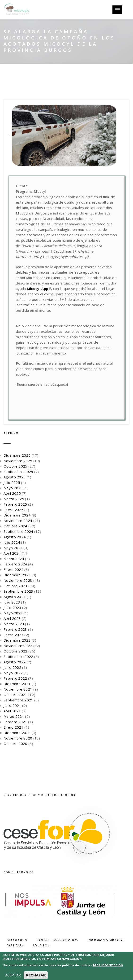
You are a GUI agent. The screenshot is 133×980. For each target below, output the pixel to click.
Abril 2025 (12, 493)
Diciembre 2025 (17, 455)
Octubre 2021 (15, 695)
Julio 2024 (12, 542)
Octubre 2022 (15, 651)
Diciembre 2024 (17, 515)
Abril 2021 (12, 711)
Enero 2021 (13, 727)
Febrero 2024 (15, 564)
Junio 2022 (12, 667)
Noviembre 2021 (18, 689)
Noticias (15, 945)
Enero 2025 (13, 510)
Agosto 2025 (15, 477)
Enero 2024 (13, 569)
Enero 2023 (13, 635)
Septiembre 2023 (18, 591)
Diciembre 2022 (17, 640)
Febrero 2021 (15, 722)
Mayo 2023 (13, 613)
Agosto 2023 (15, 597)
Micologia (17, 940)
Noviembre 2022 (18, 646)
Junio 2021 (12, 705)
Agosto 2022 (15, 662)
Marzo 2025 (14, 499)
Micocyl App (39, 289)
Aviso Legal (68, 966)
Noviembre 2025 (18, 461)
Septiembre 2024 (18, 531)
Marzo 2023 (14, 624)
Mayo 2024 (13, 548)
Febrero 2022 (15, 678)
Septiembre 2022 (18, 656)
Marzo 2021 (14, 716)
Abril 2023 (12, 618)
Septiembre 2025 (18, 472)
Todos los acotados (57, 940)
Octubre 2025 (15, 466)
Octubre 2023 (15, 586)
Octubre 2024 (15, 526)
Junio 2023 (12, 608)
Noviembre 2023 (18, 580)
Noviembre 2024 (18, 521)
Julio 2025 (12, 482)
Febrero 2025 (15, 504)
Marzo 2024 (14, 559)
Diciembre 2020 (17, 733)
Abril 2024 (12, 553)
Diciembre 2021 (17, 684)
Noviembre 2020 (18, 738)
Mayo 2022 (13, 673)
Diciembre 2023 (17, 575)
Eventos (41, 945)
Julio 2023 (12, 602)
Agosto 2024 (15, 537)
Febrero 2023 (15, 629)
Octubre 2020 (15, 744)
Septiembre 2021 (18, 700)
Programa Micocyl (106, 940)
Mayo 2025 (13, 488)
